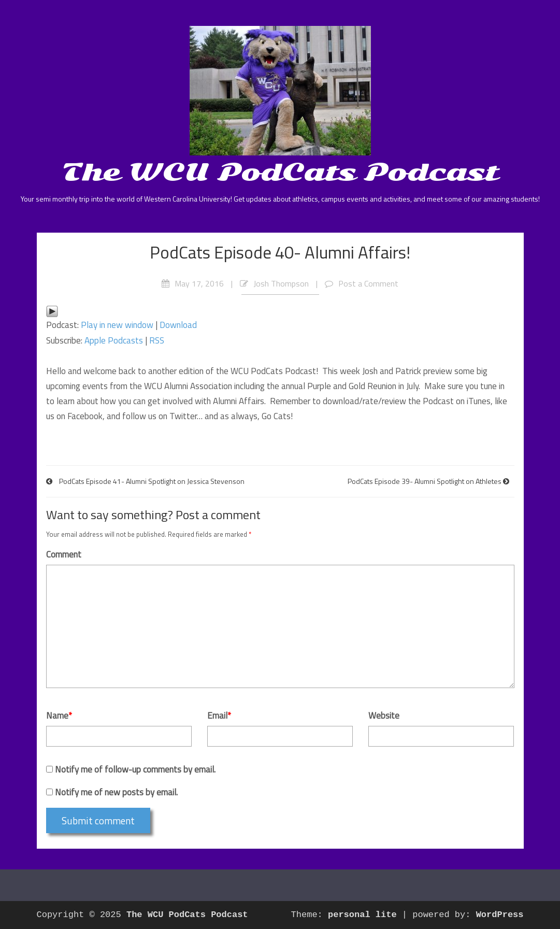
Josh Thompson (281, 283)
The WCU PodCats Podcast (280, 172)
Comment (64, 554)
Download (178, 325)
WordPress (500, 915)
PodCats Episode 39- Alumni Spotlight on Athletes (425, 481)
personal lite (362, 915)
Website (384, 716)
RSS (157, 340)
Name (59, 716)
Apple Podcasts (114, 340)
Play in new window (117, 325)
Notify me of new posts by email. (116, 792)
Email (219, 716)
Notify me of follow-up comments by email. (135, 769)
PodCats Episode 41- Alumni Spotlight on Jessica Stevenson (152, 481)
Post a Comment (368, 283)
